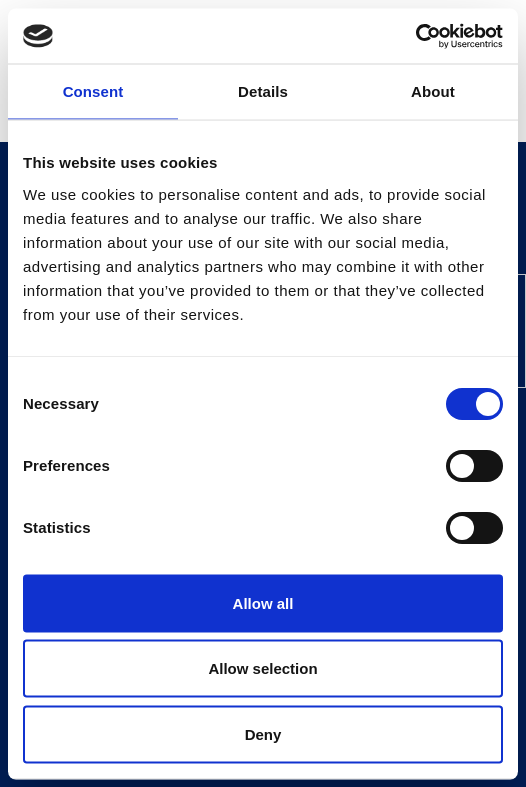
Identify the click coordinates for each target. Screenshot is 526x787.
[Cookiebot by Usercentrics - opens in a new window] (415, 36)
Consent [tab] (93, 91)
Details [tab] (263, 91)
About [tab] (433, 91)
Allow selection (262, 668)
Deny (263, 733)
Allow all (263, 602)
